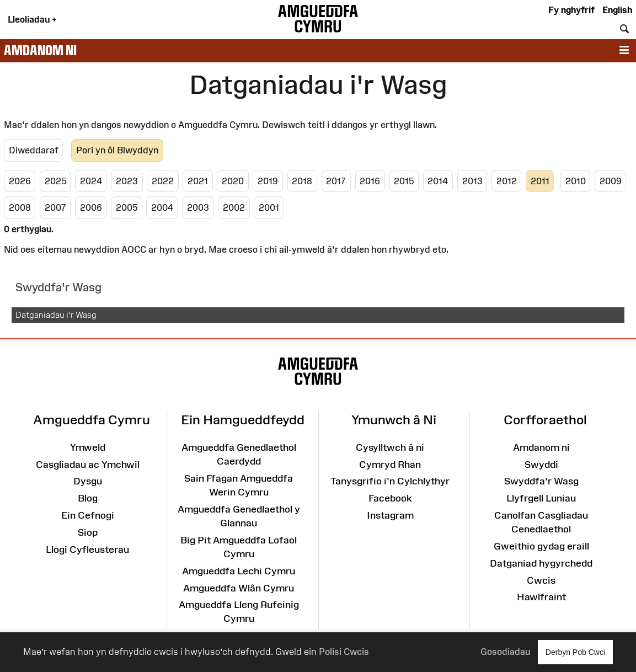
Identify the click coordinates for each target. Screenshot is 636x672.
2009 (611, 181)
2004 (162, 207)
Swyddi (541, 465)
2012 (507, 181)
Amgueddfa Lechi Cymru (239, 571)
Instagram (390, 515)
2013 (472, 181)
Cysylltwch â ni (390, 447)
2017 (336, 181)
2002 (234, 207)
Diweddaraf (34, 150)
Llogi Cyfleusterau (87, 550)
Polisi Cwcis (344, 652)
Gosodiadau (505, 652)
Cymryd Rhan (390, 465)
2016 (370, 181)
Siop (88, 532)
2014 (438, 181)
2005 (127, 207)
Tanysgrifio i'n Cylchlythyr (390, 481)
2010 (576, 181)
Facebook (390, 498)
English (617, 10)
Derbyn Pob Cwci (575, 652)
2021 (198, 181)
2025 (55, 181)
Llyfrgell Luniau (541, 498)
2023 (127, 181)
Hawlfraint (541, 597)
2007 (55, 207)
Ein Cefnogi (88, 515)
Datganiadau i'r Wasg (56, 315)
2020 (233, 181)
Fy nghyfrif (571, 10)
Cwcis (541, 580)
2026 (20, 181)
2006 (91, 207)
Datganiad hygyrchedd (541, 563)
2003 (198, 207)
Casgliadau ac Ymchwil (88, 465)
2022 (163, 181)
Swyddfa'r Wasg (541, 481)
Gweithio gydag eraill (541, 546)
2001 (269, 207)
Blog (88, 498)
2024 (91, 181)
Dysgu (88, 481)
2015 (404, 181)
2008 (20, 207)
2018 (302, 181)
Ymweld (88, 447)
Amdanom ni (40, 50)
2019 (268, 181)
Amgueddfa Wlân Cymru (239, 588)
